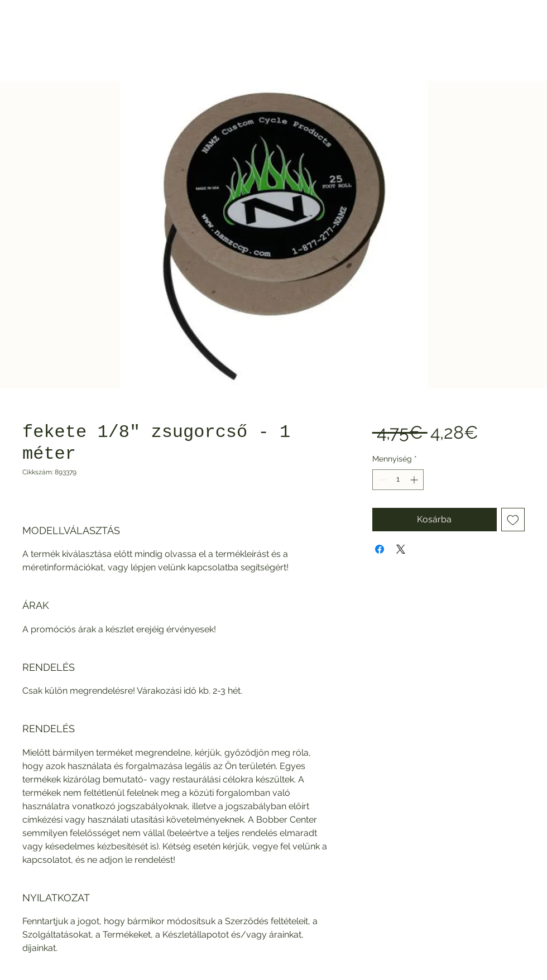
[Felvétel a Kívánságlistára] (513, 520)
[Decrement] (381, 480)
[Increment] (415, 480)
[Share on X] (401, 549)
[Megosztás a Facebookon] (380, 549)
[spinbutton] (398, 480)
